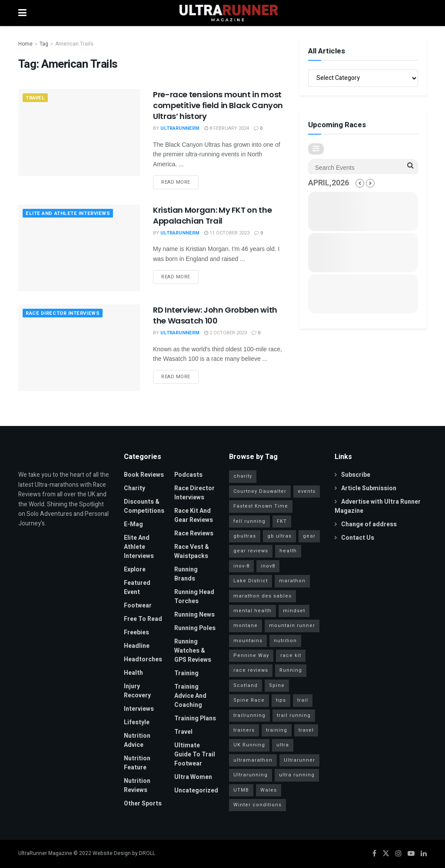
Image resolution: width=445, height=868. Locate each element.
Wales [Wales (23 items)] (269, 790)
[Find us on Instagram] (399, 854)
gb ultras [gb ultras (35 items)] (279, 536)
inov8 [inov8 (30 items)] (268, 566)
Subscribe (352, 475)
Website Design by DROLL (124, 853)
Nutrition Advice (137, 740)
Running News (194, 615)
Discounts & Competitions (144, 506)
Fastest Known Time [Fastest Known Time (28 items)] (261, 506)
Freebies (136, 632)
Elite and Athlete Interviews (68, 213)
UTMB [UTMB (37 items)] (241, 790)
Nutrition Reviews (137, 785)
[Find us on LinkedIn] (424, 854)
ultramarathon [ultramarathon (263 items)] (253, 760)
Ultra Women (193, 777)
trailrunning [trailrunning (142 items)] (249, 715)
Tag (44, 44)
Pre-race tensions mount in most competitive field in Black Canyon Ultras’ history (218, 105)
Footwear (138, 606)
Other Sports (143, 804)
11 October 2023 (227, 233)
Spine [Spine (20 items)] (277, 685)
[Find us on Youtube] (411, 854)
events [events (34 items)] (307, 491)
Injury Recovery (137, 691)
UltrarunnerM (180, 128)
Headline (137, 646)
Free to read (143, 619)
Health (133, 673)
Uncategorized (196, 790)
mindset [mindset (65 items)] (294, 611)
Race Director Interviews (63, 313)
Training (186, 673)
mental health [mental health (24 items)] (252, 611)
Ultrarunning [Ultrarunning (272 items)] (251, 775)
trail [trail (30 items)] (303, 700)
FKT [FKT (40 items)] (282, 521)
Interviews (139, 709)
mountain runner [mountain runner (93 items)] (292, 625)
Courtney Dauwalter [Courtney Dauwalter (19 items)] (260, 491)
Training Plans (195, 718)
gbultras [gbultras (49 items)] (245, 536)
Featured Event (137, 587)
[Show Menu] (22, 13)
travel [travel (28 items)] (306, 730)
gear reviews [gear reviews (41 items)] (251, 551)
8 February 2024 (227, 128)
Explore (135, 569)
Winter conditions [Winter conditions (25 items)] (257, 805)
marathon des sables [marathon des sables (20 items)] (262, 596)
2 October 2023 (226, 333)
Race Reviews (194, 533)
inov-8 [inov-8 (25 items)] (241, 566)
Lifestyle (137, 722)
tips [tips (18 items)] (281, 700)
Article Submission (365, 488)
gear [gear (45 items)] (309, 536)
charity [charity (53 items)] (243, 476)
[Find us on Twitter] (386, 854)
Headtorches (143, 659)
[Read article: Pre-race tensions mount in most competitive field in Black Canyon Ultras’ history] (79, 132)
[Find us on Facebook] (374, 854)
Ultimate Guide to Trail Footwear (195, 754)
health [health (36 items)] (288, 551)
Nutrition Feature (137, 763)
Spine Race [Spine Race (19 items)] (249, 700)
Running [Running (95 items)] (291, 670)
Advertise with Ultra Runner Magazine (378, 506)
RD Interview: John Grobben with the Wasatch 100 (215, 315)
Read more (180, 181)
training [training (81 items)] (277, 730)
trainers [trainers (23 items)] (244, 730)
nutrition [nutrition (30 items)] (285, 641)
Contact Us (354, 538)
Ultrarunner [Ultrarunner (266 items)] (299, 760)
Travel (35, 98)
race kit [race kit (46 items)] (291, 655)
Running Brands (186, 574)
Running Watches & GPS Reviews (193, 651)
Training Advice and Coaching (190, 696)
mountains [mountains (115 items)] (248, 641)
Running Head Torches (194, 597)
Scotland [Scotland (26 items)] (246, 685)
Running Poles (195, 628)
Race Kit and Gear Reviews (194, 515)
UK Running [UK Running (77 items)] (249, 745)
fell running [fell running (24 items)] (249, 521)
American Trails (74, 44)
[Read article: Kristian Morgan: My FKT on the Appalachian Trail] (79, 248)
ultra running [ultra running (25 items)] (297, 775)
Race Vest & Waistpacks (192, 551)
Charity (134, 488)
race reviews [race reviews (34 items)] (251, 670)
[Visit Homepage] (229, 13)
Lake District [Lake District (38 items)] (251, 581)
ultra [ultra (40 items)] (283, 745)
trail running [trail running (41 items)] (294, 715)
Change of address (366, 524)
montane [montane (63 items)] (246, 625)
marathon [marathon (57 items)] (292, 581)
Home (25, 44)
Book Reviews (144, 475)
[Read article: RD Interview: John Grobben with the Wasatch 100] (79, 348)
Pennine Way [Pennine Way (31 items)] (251, 655)
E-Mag (133, 524)
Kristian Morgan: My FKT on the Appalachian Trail (212, 215)
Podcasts (188, 475)
